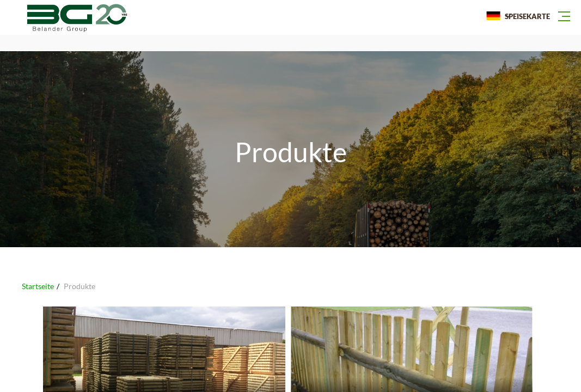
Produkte (79, 286)
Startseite (38, 286)
